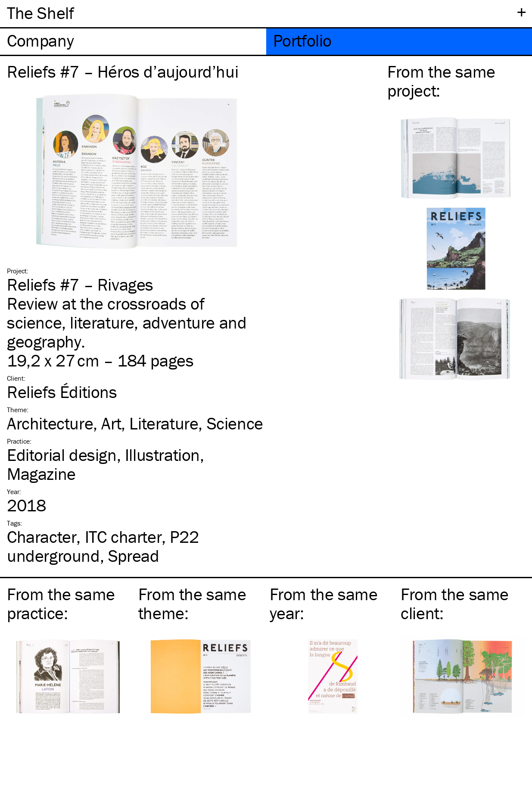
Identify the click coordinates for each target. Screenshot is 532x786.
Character (42, 537)
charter (123, 537)
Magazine (41, 474)
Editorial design (62, 455)
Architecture (50, 423)
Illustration (162, 455)
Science (235, 423)
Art (111, 423)
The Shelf (40, 13)
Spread (134, 556)
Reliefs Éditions (62, 392)
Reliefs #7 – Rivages (80, 284)
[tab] (133, 42)
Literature (164, 423)
